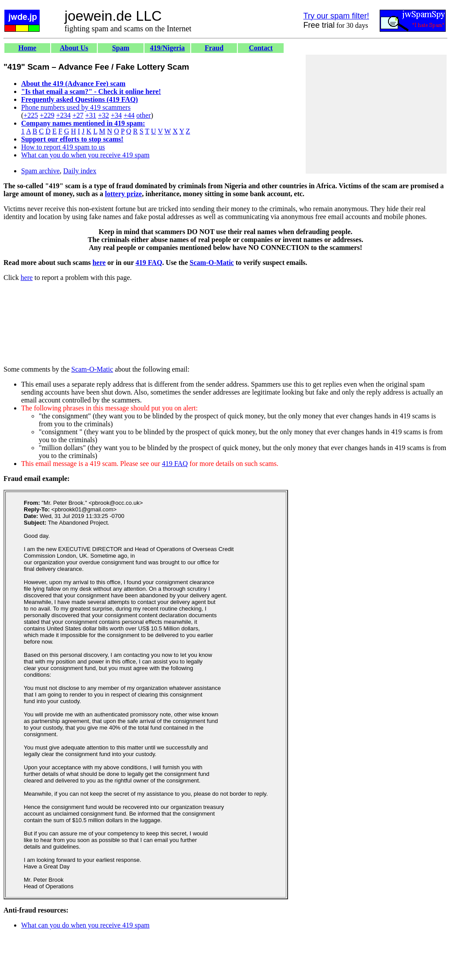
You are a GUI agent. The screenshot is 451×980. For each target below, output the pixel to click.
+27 (78, 115)
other (144, 115)
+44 (129, 115)
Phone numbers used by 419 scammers (76, 107)
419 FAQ (149, 263)
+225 (31, 115)
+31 (91, 115)
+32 (103, 115)
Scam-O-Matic (212, 263)
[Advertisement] (376, 114)
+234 (63, 115)
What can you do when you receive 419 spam (85, 155)
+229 (47, 115)
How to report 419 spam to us (63, 147)
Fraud (214, 48)
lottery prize (123, 194)
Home (28, 48)
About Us (74, 48)
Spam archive (41, 171)
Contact (261, 48)
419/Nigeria (167, 48)
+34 (116, 115)
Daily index (80, 171)
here (99, 263)
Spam (120, 48)
